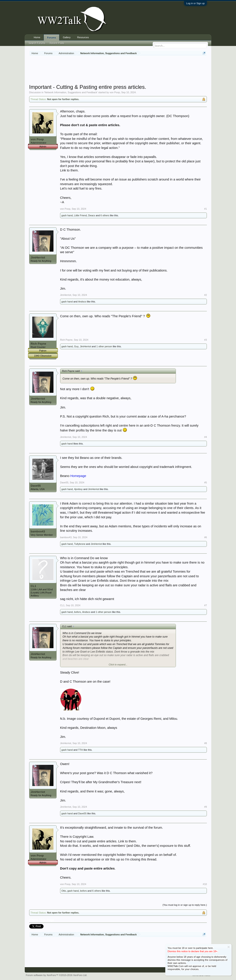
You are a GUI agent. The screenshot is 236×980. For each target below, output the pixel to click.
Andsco (82, 302)
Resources (83, 37)
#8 (206, 743)
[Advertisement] (118, 70)
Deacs (92, 215)
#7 (206, 605)
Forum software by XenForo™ (57, 975)
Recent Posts (57, 43)
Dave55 (36, 486)
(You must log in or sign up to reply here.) (185, 905)
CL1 (33, 586)
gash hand (67, 215)
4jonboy (78, 489)
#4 (206, 437)
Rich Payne (38, 344)
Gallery (67, 37)
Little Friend (80, 215)
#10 (205, 884)
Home (37, 37)
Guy (76, 346)
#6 (206, 537)
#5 (206, 482)
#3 (206, 340)
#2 (206, 295)
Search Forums (37, 43)
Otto (64, 891)
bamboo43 (38, 531)
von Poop (115, 92)
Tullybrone (80, 544)
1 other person (104, 346)
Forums (51, 38)
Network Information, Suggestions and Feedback (71, 92)
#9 (206, 807)
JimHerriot (38, 257)
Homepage (78, 476)
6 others (105, 215)
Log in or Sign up (195, 3)
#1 (206, 209)
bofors (77, 612)
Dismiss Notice (229, 947)
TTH (81, 750)
